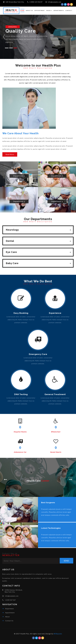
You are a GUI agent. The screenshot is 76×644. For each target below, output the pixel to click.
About (7, 617)
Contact (69, 10)
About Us (29, 10)
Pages (49, 10)
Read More (10, 154)
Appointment (40, 10)
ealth (11, 11)
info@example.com (55, 2)
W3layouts (58, 634)
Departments (59, 10)
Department (10, 609)
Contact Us (9, 621)
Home (22, 10)
